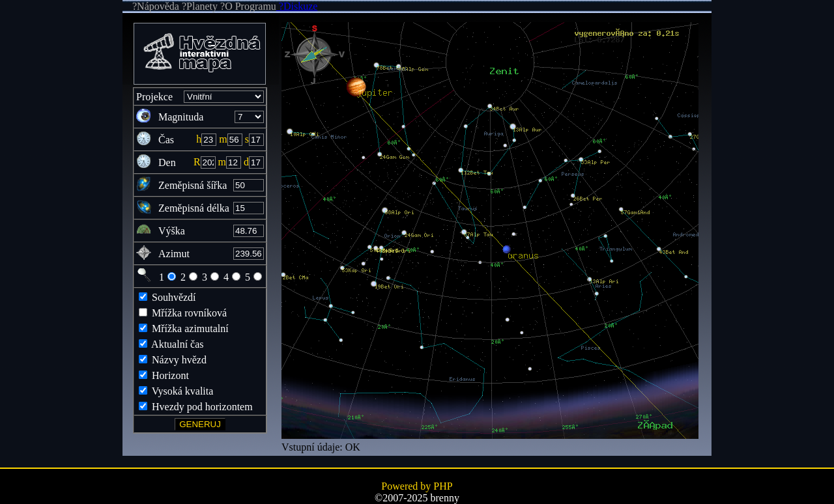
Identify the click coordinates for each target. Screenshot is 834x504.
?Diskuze (297, 6)
